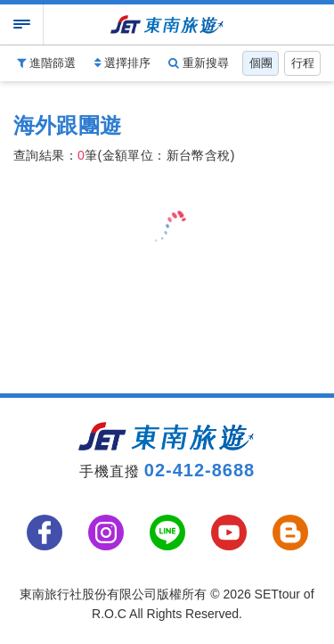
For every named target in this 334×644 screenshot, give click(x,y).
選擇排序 (122, 63)
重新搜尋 (199, 63)
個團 (261, 63)
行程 (303, 63)
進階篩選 (46, 63)
